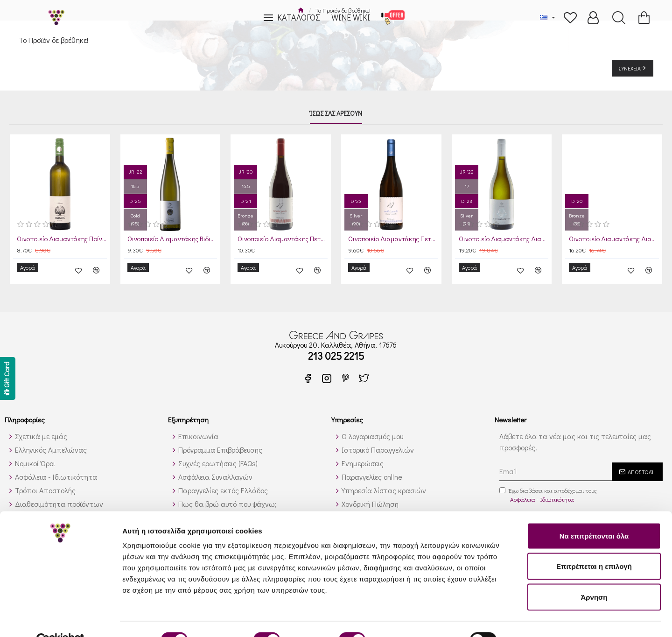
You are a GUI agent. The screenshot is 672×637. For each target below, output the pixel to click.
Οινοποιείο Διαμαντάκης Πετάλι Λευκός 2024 (393, 239)
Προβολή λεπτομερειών (554, 619)
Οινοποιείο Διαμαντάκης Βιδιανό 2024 (172, 239)
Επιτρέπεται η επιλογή (594, 545)
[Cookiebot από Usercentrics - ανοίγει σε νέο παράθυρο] (60, 619)
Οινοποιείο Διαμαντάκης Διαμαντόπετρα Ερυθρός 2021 (614, 239)
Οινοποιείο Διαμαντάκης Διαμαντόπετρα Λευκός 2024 (504, 239)
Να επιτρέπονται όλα (594, 514)
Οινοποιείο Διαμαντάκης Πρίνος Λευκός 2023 (62, 239)
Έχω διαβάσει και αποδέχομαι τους (548, 489)
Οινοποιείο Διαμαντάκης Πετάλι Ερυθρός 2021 (283, 239)
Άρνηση (594, 576)
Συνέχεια (630, 68)
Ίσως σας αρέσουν (336, 113)
